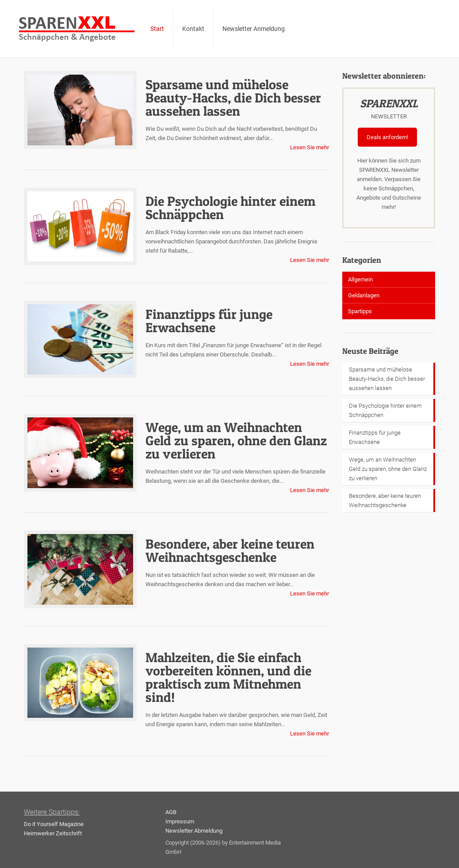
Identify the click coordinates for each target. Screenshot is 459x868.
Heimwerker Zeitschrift (53, 833)
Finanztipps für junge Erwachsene (209, 321)
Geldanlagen (364, 295)
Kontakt (193, 29)
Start (157, 29)
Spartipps (360, 311)
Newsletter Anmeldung (254, 29)
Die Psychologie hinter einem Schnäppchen (230, 208)
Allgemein (360, 279)
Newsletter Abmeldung (194, 831)
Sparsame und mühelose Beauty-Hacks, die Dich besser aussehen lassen (233, 98)
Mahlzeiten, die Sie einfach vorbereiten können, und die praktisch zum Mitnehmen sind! (228, 677)
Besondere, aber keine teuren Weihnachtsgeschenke (230, 550)
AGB (171, 812)
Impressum (180, 821)
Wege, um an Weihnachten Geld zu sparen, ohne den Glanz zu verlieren (236, 440)
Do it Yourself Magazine (54, 824)
